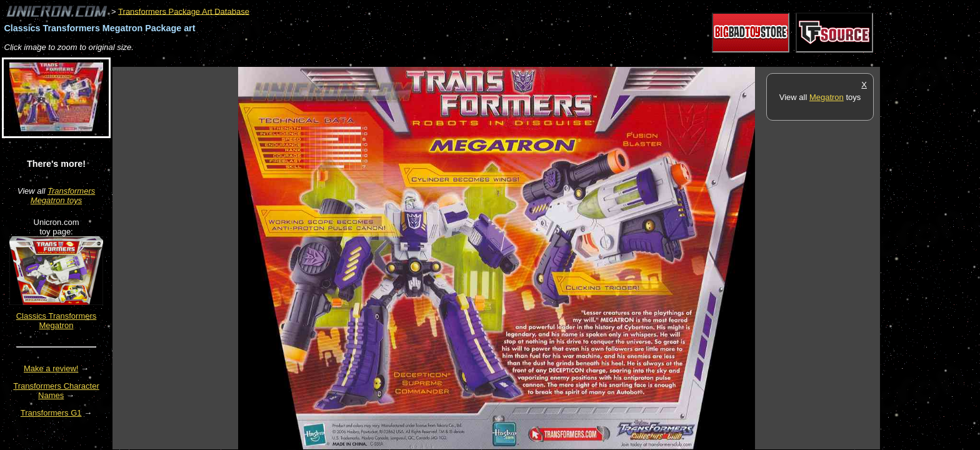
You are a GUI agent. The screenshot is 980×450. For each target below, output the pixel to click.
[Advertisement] (340, 60)
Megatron (827, 97)
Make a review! (51, 368)
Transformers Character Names (56, 391)
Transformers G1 (51, 413)
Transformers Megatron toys (63, 196)
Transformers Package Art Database (184, 11)
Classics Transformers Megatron (57, 321)
